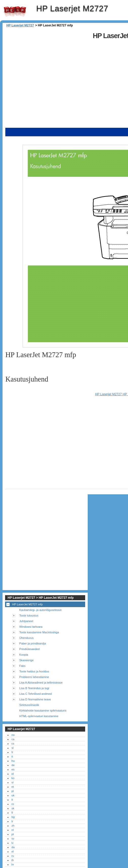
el (13, 851)
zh (13, 826)
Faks (22, 666)
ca (13, 739)
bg (13, 817)
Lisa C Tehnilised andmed (35, 694)
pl (13, 791)
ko (13, 778)
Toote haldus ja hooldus (34, 671)
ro (13, 804)
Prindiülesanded (29, 649)
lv (12, 843)
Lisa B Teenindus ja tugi (34, 688)
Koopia (24, 655)
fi (12, 813)
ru (13, 856)
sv (13, 839)
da (13, 847)
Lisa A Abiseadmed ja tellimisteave (41, 683)
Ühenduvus (26, 638)
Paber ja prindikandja (33, 643)
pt (13, 834)
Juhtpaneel (26, 621)
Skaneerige (26, 660)
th (13, 860)
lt (12, 800)
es (13, 769)
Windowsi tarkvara (31, 627)
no (13, 735)
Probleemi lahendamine (34, 677)
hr (13, 864)
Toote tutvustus (29, 616)
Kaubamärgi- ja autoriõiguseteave (40, 610)
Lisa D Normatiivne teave (35, 699)
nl (13, 830)
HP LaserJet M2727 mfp (27, 604)
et (13, 787)
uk (13, 795)
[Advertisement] (50, 78)
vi (12, 782)
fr (12, 752)
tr (12, 821)
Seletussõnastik (29, 705)
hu (13, 761)
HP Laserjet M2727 (15, 11)
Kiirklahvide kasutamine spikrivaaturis (43, 711)
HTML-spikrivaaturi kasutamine (39, 716)
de (13, 765)
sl (12, 748)
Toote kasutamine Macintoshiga (39, 632)
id (13, 774)
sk (13, 808)
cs (13, 744)
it (12, 756)
